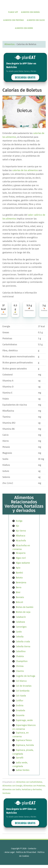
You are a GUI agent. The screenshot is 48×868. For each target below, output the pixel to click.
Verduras (6, 793)
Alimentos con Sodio (12, 789)
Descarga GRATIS (25, 77)
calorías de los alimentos (25, 170)
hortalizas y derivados (32, 789)
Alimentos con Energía (12, 786)
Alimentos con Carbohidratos (29, 782)
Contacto (32, 849)
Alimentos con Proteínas (34, 786)
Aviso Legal (10, 852)
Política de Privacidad (26, 852)
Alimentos (9, 44)
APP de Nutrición (24, 4)
